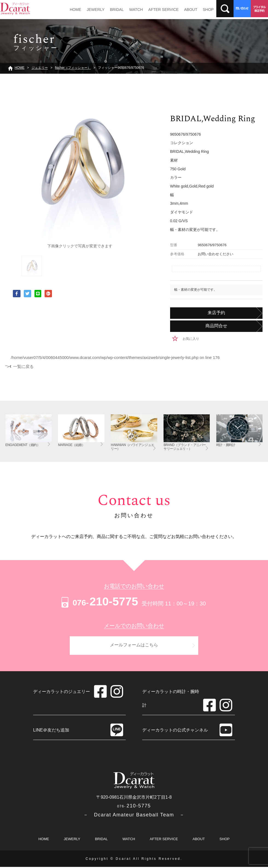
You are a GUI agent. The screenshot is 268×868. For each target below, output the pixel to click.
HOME (75, 10)
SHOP (203, 10)
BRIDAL (115, 10)
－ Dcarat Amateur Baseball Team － (134, 816)
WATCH (133, 10)
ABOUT (186, 10)
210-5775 (99, 601)
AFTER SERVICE (160, 10)
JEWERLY (94, 10)
